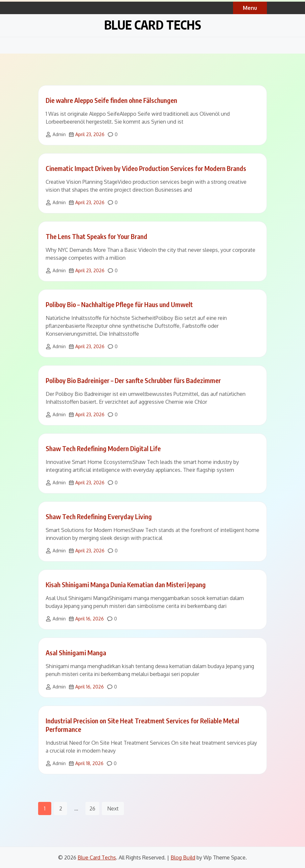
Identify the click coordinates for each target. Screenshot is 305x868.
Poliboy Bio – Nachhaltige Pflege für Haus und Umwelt (119, 304)
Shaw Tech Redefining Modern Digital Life (103, 448)
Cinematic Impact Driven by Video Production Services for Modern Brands (146, 168)
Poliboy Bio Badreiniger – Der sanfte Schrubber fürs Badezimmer (133, 380)
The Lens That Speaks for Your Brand (96, 236)
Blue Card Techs (153, 25)
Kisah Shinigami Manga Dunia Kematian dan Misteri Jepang (126, 584)
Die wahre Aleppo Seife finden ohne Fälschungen (111, 100)
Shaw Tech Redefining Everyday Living (99, 516)
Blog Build (183, 857)
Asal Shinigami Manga (76, 652)
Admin (59, 134)
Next (113, 808)
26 (92, 808)
